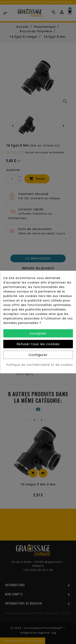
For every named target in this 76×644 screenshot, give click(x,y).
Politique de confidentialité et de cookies (40, 365)
